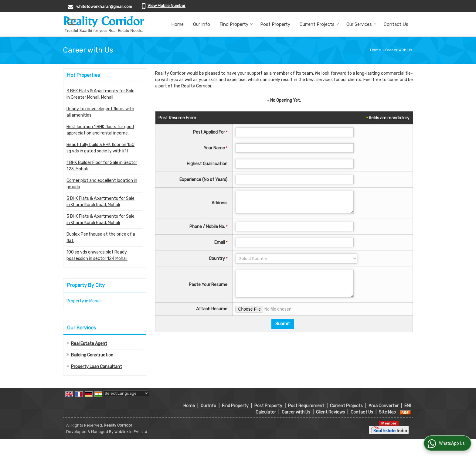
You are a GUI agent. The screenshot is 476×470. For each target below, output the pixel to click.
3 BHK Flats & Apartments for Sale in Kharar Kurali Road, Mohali (100, 202)
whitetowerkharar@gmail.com (104, 7)
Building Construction (92, 355)
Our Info (202, 24)
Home (177, 24)
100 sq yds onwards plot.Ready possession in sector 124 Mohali (97, 255)
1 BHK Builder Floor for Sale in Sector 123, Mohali (102, 166)
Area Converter (384, 406)
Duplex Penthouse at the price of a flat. (101, 237)
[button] (167, 6)
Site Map (387, 412)
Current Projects (319, 24)
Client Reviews (330, 412)
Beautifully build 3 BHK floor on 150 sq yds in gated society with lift (100, 148)
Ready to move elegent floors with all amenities (100, 112)
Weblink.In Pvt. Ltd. (131, 432)
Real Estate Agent (89, 344)
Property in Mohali (84, 301)
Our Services (361, 24)
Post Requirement (306, 406)
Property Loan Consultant (97, 367)
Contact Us (396, 24)
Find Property (236, 24)
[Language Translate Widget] (126, 393)
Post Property (275, 24)
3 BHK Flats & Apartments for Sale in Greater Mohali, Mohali (100, 94)
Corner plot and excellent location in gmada (102, 184)
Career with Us (296, 412)
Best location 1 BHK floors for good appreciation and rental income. (100, 130)
